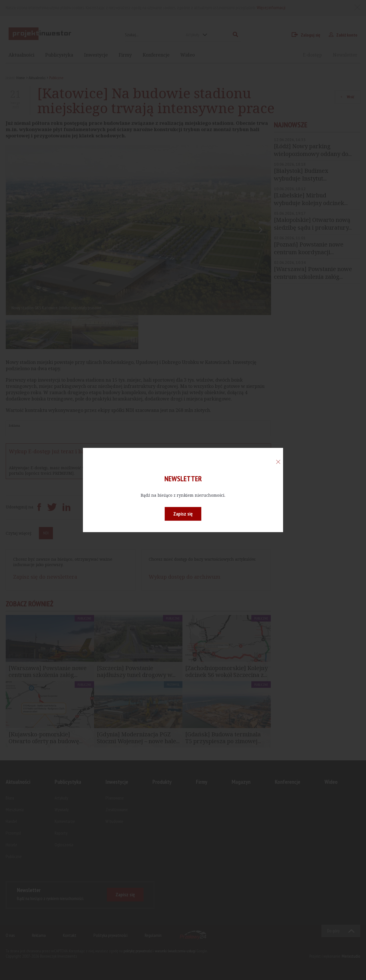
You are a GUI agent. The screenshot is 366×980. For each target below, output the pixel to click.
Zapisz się (183, 514)
